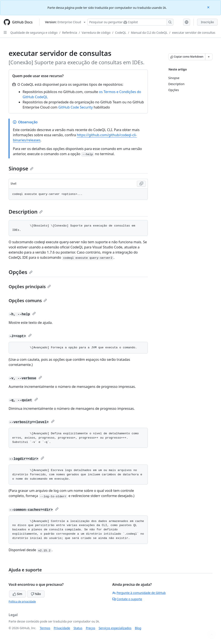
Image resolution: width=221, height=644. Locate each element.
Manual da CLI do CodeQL (149, 33)
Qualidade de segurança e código (34, 33)
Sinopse (21, 168)
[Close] (209, 7)
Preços (91, 628)
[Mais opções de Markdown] (209, 57)
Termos (45, 628)
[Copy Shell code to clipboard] (141, 184)
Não (36, 594)
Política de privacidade (22, 602)
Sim (17, 594)
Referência (70, 33)
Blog (138, 628)
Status (78, 628)
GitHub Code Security (76, 107)
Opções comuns (28, 301)
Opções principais (30, 287)
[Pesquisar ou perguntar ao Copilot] (130, 22)
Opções (21, 272)
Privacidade (62, 628)
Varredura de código (96, 33)
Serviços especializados (115, 628)
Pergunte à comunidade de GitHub (139, 593)
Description (26, 212)
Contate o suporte (127, 599)
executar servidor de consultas (194, 33)
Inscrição (207, 22)
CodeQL (121, 33)
